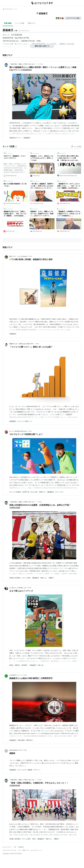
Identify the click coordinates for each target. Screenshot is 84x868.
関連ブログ (32, 23)
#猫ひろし (44, 578)
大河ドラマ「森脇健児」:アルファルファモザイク (15, 157)
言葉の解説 (8, 23)
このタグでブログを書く (73, 18)
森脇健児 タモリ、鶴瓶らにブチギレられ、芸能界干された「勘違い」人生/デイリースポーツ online (42, 214)
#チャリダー (60, 492)
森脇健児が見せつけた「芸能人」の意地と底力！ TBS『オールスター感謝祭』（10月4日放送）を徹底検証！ (15, 214)
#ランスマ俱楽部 (15, 492)
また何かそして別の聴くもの (18, 588)
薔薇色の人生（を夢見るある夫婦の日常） (22, 344)
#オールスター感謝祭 (25, 770)
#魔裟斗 (51, 578)
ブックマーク (8, 153)
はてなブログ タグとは (9, 850)
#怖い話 (41, 665)
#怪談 (11, 665)
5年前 (40, 502)
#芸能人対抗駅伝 (15, 578)
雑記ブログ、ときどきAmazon (18, 256)
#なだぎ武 (34, 492)
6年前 (40, 780)
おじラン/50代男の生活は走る (18, 431)
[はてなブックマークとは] (16, 146)
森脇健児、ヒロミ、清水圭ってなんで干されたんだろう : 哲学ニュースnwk (42, 158)
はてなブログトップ (36, 850)
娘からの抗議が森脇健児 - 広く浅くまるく (15, 185)
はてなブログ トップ (10, 9)
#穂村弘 (17, 665)
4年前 (37, 344)
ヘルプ (19, 850)
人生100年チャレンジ (16, 675)
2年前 (30, 256)
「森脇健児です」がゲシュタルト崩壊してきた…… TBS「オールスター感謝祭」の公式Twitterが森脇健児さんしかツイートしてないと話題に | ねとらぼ (69, 186)
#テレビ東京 (26, 578)
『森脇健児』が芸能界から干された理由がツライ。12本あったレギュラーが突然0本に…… (69, 214)
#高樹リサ (42, 492)
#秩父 (34, 839)
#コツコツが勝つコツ (25, 421)
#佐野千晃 (26, 492)
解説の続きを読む (42, 46)
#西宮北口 (29, 740)
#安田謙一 (25, 665)
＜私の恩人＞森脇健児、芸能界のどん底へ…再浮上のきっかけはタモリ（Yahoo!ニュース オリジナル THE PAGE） (42, 186)
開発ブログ (26, 850)
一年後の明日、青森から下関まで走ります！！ (23, 64)
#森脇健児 (27, 138)
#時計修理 (21, 740)
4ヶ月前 (41, 64)
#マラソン (37, 770)
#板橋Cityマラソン (16, 138)
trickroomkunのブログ (16, 750)
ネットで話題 (20, 23)
